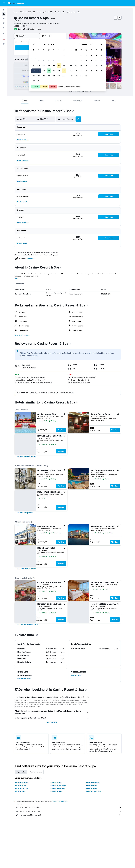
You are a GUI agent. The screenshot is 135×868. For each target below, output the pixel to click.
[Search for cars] (4, 19)
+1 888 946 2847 (24, 26)
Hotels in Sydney (24, 786)
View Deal (64, 430)
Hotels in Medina (95, 786)
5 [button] (49, 61)
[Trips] (4, 33)
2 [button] (34, 61)
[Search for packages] (4, 23)
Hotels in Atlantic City (61, 788)
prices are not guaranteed (63, 801)
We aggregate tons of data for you (72, 811)
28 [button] (59, 76)
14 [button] (59, 66)
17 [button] (39, 71)
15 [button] (64, 66)
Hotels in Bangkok (60, 791)
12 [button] (49, 66)
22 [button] (64, 71)
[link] (30, 457)
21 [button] (59, 71)
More (20, 278)
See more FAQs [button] (55, 722)
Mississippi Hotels (47, 12)
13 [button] (54, 66)
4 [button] (44, 61)
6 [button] (54, 61)
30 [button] (34, 81)
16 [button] (34, 71)
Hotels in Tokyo (24, 791)
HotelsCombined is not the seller (72, 807)
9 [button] (34, 66)
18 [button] (44, 71)
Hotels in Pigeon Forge (61, 786)
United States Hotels (29, 12)
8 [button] (64, 61)
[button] (4, 3)
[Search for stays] (4, 14)
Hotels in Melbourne (96, 783)
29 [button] (64, 76)
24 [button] (39, 76)
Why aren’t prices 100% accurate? (72, 815)
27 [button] (54, 76)
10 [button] (39, 66)
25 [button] (44, 76)
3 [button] (39, 61)
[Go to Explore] (4, 27)
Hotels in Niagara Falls (97, 791)
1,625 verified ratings (37, 29)
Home (19, 12)
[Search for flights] (4, 10)
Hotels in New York (25, 788)
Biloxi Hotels (62, 12)
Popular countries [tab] (39, 772)
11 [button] (44, 66)
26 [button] (49, 76)
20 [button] (54, 71)
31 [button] (39, 81)
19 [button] (49, 71)
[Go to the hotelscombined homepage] (16, 3)
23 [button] (34, 76)
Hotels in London (95, 788)
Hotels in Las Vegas (25, 783)
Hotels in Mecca (59, 783)
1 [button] (64, 55)
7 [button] (59, 61)
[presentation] (93, 91)
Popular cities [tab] (25, 772)
